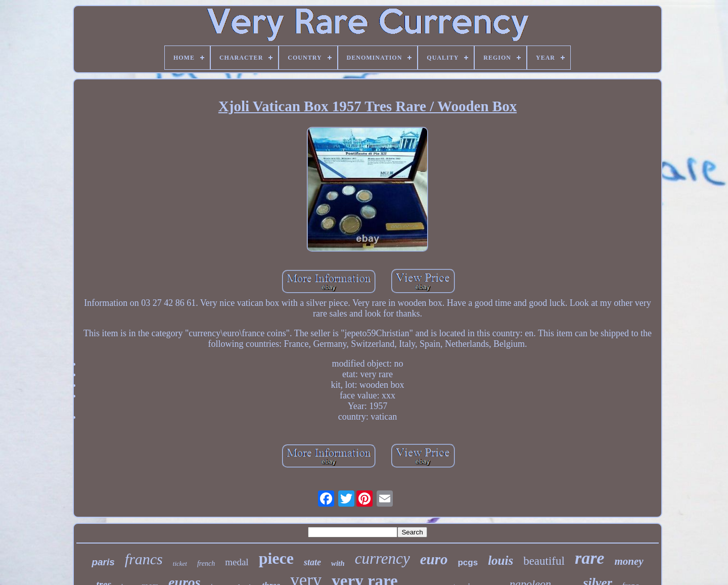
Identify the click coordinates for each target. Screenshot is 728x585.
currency (382, 558)
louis (500, 560)
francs (144, 559)
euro (434, 559)
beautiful (544, 561)
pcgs (468, 562)
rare (590, 558)
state (312, 562)
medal (237, 562)
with (338, 563)
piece (276, 558)
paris (103, 562)
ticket (180, 564)
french (206, 564)
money (629, 561)
